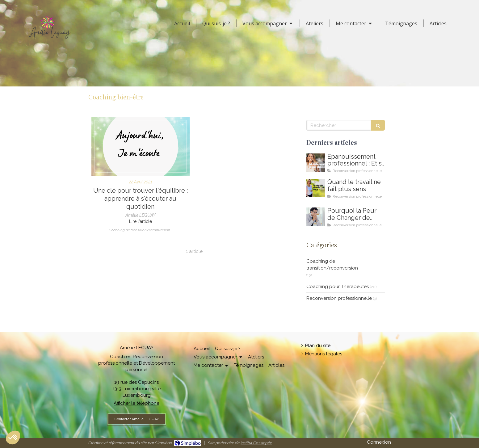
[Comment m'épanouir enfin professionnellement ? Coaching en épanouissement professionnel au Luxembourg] (316, 163)
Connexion (379, 442)
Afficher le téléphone (137, 403)
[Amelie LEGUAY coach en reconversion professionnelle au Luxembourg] (316, 188)
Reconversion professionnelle (339, 298)
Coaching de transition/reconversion (332, 264)
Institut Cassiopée (256, 443)
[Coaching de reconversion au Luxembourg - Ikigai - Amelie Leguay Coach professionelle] (316, 217)
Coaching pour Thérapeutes (338, 287)
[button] (13, 438)
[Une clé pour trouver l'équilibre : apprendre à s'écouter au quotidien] (141, 146)
